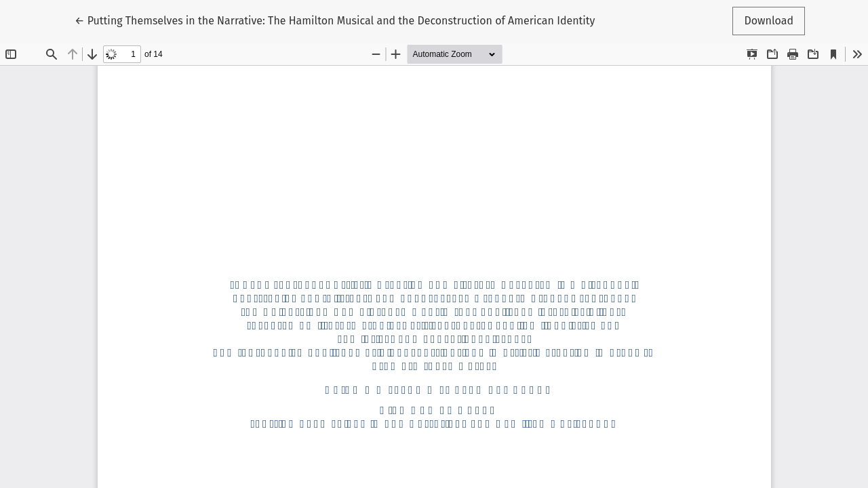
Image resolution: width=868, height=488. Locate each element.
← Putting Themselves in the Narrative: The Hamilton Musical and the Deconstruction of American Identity (335, 20)
